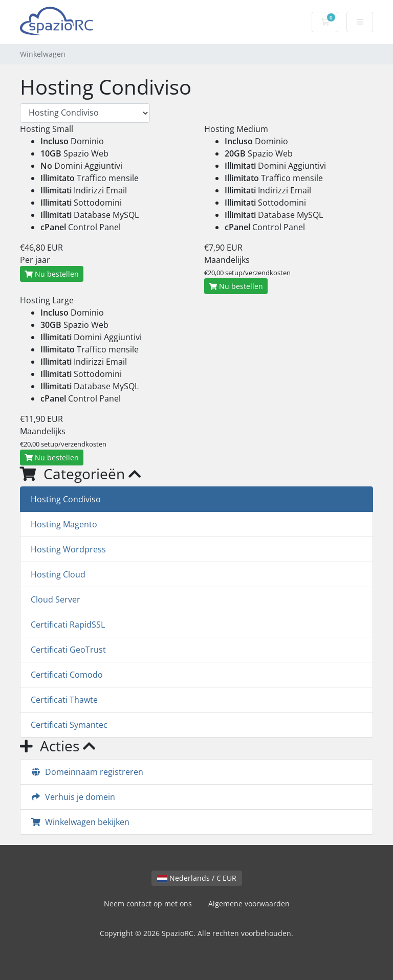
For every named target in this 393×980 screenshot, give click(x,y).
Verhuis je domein (73, 797)
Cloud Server (56, 599)
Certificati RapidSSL (68, 625)
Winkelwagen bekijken (80, 822)
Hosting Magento (64, 524)
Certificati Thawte (64, 700)
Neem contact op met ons (148, 904)
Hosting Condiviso (66, 499)
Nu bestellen (52, 274)
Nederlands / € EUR (197, 878)
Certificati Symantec (69, 725)
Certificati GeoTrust (68, 650)
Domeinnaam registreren (87, 772)
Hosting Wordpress (68, 549)
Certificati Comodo (67, 675)
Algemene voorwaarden (249, 904)
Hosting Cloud (58, 574)
